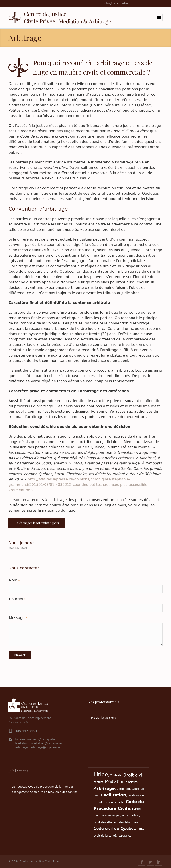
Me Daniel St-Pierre (104, 718)
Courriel (17, 599)
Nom (14, 580)
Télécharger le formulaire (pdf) (37, 523)
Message (18, 618)
